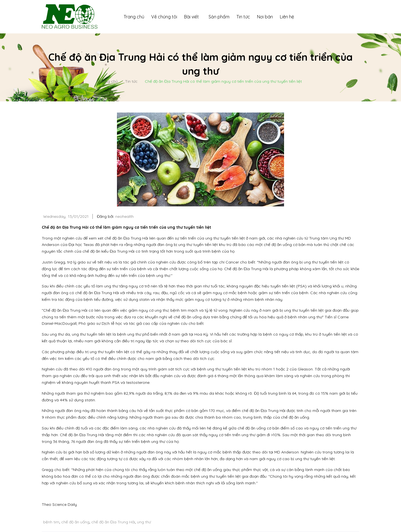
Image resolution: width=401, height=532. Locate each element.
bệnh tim (51, 522)
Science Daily (65, 504)
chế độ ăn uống (75, 522)
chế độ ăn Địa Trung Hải (113, 522)
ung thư (144, 522)
